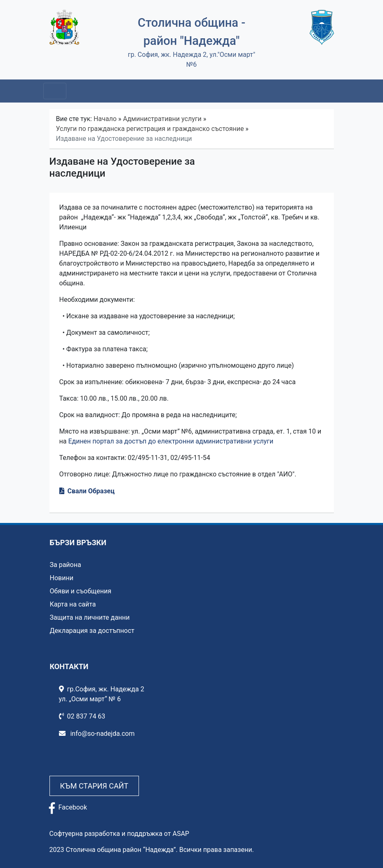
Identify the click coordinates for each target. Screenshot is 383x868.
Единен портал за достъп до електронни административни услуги (171, 441)
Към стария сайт (94, 786)
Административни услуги (162, 119)
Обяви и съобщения (81, 591)
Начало (105, 119)
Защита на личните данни (90, 617)
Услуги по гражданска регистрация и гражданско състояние (150, 129)
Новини (62, 578)
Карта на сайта (73, 604)
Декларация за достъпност (92, 631)
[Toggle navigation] (55, 91)
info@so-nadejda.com (97, 734)
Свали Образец (91, 491)
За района (66, 565)
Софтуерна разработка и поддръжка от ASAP (119, 834)
